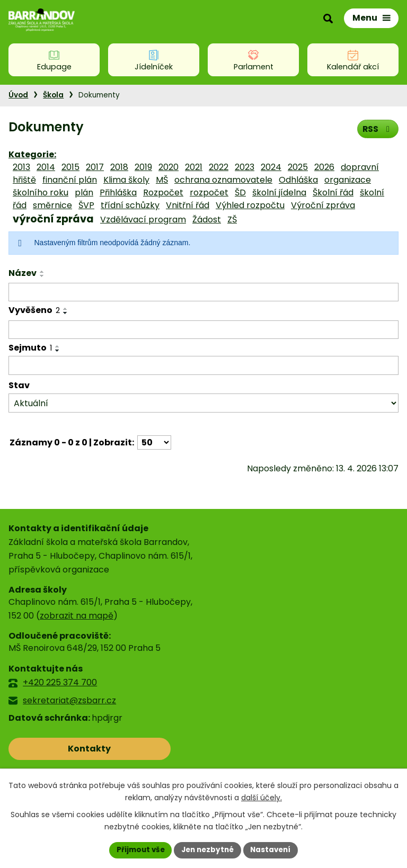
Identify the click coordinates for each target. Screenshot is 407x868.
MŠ (162, 180)
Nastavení (273, 849)
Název (23, 273)
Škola (53, 95)
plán (84, 193)
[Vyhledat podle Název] (203, 292)
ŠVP (86, 205)
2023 (245, 167)
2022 (219, 167)
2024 (271, 167)
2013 (21, 167)
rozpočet (209, 193)
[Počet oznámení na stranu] (154, 442)
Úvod (18, 95)
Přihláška (118, 193)
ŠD (240, 193)
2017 (95, 167)
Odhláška (298, 180)
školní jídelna (279, 193)
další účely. (262, 797)
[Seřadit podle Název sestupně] (42, 276)
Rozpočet (163, 193)
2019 (143, 167)
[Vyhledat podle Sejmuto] (203, 365)
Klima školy (126, 180)
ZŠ (232, 220)
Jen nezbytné (207, 849)
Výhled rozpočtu (250, 205)
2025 (298, 167)
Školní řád (333, 193)
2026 (324, 167)
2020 (169, 167)
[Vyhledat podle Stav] (203, 403)
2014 (46, 167)
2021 (194, 167)
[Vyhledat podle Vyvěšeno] (203, 330)
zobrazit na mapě (77, 616)
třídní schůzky (130, 205)
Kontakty (55, 749)
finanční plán (70, 180)
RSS (377, 128)
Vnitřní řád (188, 205)
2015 (70, 167)
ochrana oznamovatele (223, 180)
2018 (119, 167)
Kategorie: (32, 154)
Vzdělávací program (143, 220)
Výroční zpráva (323, 205)
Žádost (207, 220)
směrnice (52, 205)
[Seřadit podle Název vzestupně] (42, 272)
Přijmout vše (138, 849)
